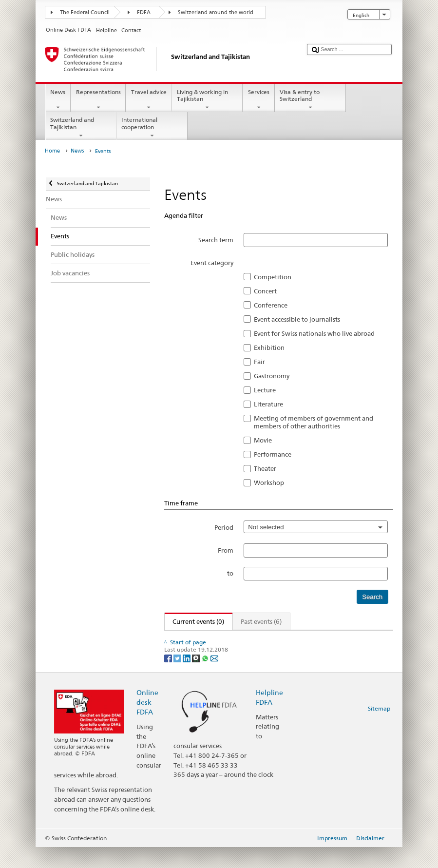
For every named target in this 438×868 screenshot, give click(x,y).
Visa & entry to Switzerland (310, 100)
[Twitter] (178, 678)
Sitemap (379, 729)
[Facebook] (169, 678)
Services (258, 100)
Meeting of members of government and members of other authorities (314, 422)
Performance (273, 454)
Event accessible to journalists (297, 319)
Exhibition (269, 347)
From (226, 550)
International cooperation (152, 128)
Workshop (269, 482)
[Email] (214, 678)
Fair (259, 362)
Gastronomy (272, 376)
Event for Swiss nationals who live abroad (314, 333)
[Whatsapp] (206, 678)
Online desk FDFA (147, 723)
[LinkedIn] (187, 678)
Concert (265, 291)
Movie (263, 440)
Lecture (265, 390)
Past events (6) (261, 621)
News (58, 100)
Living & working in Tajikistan (207, 100)
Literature (268, 404)
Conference (271, 305)
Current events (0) (195, 621)
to (230, 573)
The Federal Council (85, 12)
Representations (98, 100)
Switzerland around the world (216, 12)
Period (224, 527)
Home (52, 151)
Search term (216, 240)
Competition (273, 277)
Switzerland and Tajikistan (81, 128)
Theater (265, 468)
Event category (212, 263)
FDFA (144, 12)
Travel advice (149, 100)
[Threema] (197, 678)
